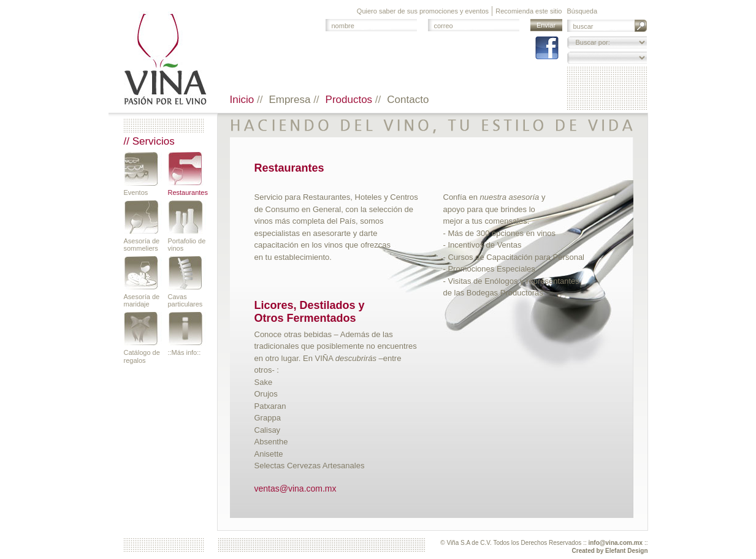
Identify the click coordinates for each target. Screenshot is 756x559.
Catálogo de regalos (142, 356)
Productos (350, 100)
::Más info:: (185, 352)
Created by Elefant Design (610, 551)
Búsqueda (582, 11)
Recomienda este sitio (529, 11)
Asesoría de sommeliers (142, 245)
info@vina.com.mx (615, 543)
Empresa (291, 100)
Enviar (546, 25)
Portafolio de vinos (187, 245)
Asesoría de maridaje (142, 300)
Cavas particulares (185, 300)
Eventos (136, 192)
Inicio (243, 100)
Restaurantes (187, 192)
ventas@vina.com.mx (296, 489)
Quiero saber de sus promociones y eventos (423, 11)
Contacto (408, 100)
